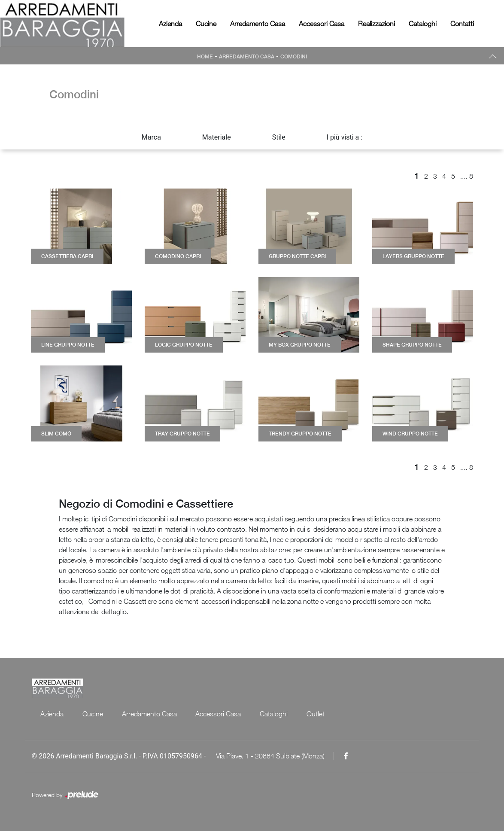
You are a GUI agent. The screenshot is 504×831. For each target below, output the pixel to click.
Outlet (316, 714)
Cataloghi (423, 24)
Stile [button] (279, 137)
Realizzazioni (376, 24)
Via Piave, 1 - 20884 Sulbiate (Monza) (270, 756)
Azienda (170, 24)
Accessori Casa (322, 24)
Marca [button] (151, 137)
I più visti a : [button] (345, 137)
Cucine (206, 24)
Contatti (462, 24)
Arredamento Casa (258, 24)
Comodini (294, 57)
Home (205, 57)
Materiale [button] (217, 137)
